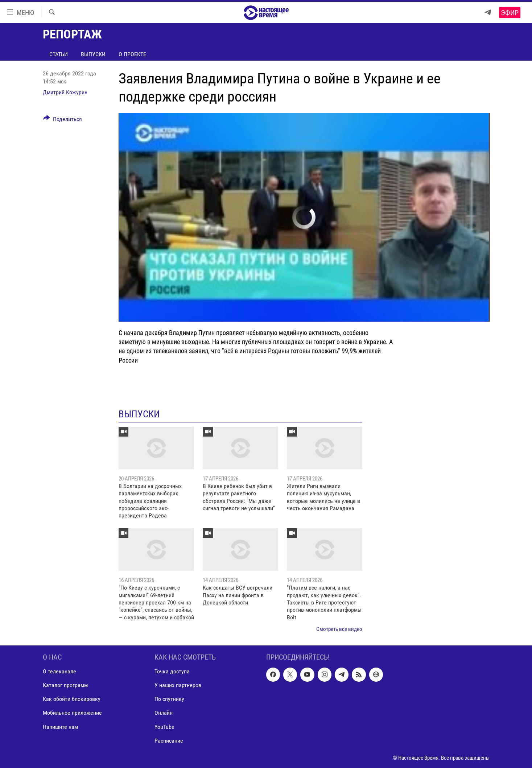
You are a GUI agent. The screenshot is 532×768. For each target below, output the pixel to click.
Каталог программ (65, 685)
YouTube (164, 726)
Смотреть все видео (339, 629)
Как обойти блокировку (72, 699)
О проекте (132, 54)
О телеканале (59, 671)
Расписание (169, 740)
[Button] (63, 120)
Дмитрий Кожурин (65, 92)
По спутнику (169, 699)
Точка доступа (172, 671)
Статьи (59, 54)
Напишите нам (60, 726)
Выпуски (93, 54)
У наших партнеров (178, 685)
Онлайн (164, 713)
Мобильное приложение (72, 713)
